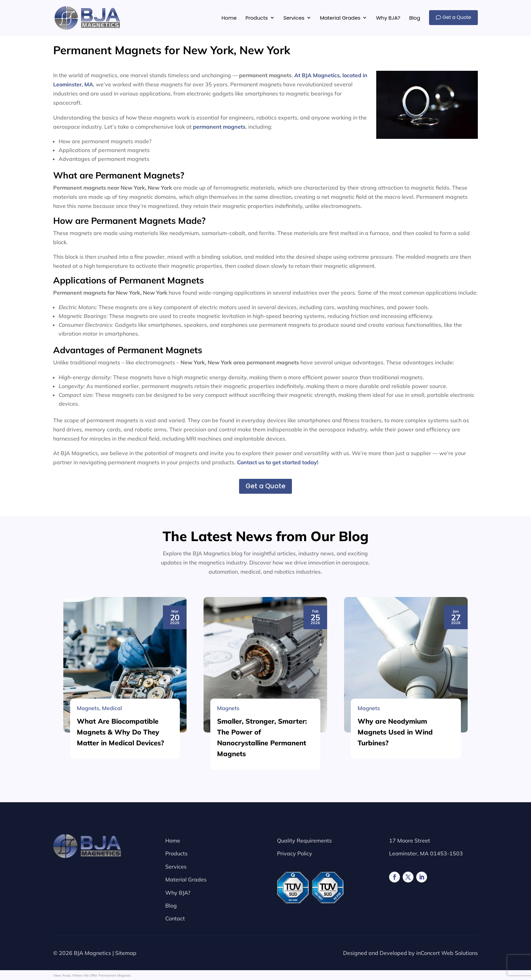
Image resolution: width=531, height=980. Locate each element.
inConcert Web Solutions (447, 953)
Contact (175, 918)
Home (173, 840)
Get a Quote (265, 486)
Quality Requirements (304, 840)
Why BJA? (178, 893)
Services (176, 867)
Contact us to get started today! (278, 462)
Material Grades (186, 879)
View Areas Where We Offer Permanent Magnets (92, 975)
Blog (171, 906)
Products (176, 853)
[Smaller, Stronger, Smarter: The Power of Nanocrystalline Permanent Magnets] (265, 850)
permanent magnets (219, 127)
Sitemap (126, 953)
